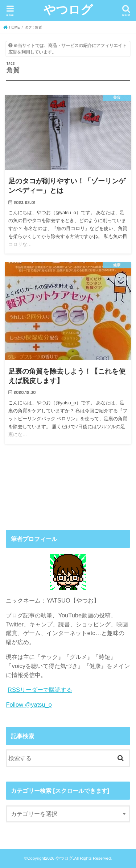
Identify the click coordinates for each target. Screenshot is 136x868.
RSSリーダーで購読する (40, 690)
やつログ (68, 9)
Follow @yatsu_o (29, 705)
